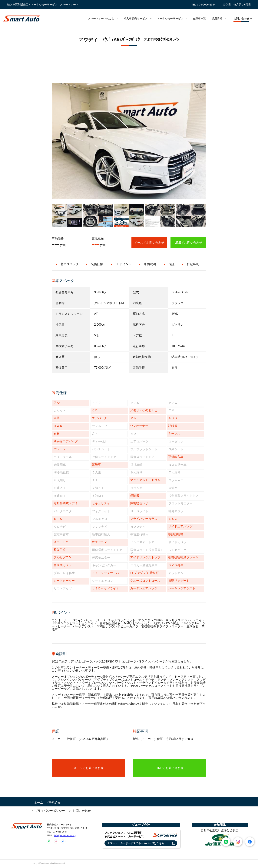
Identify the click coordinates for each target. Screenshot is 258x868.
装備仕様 (97, 264)
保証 (171, 264)
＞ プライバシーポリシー (48, 811)
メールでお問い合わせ (149, 243)
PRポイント (124, 264)
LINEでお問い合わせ (188, 243)
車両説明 (150, 264)
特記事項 (193, 264)
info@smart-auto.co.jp (65, 836)
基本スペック (70, 264)
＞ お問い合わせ (80, 811)
